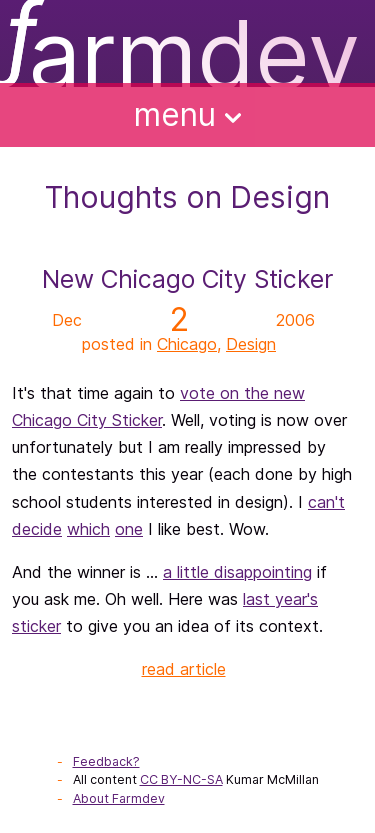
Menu (188, 114)
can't (326, 502)
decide (37, 529)
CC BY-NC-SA (181, 779)
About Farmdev (119, 798)
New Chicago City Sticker (187, 279)
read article (184, 669)
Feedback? (106, 761)
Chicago (187, 344)
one (129, 529)
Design (251, 344)
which (88, 529)
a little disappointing (237, 572)
